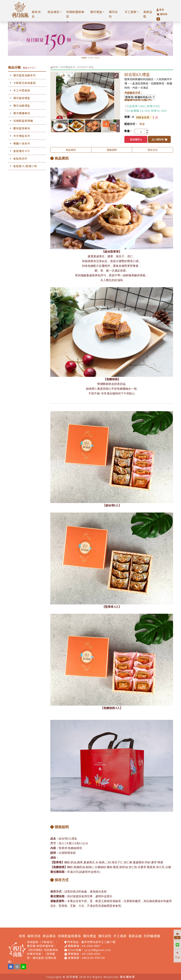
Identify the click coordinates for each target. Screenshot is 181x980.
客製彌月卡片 (19, 151)
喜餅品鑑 (148, 14)
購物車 (162, 16)
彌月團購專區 (19, 113)
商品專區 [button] (53, 12)
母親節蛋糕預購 (20, 121)
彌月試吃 (113, 14)
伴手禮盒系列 (19, 136)
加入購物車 (159, 139)
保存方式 (153, 150)
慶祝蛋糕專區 (19, 128)
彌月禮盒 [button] (96, 12)
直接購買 (136, 139)
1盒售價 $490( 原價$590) (144, 106)
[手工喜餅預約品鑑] (97, 58)
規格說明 (112, 150)
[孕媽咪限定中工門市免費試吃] (90, 58)
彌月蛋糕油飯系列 (22, 75)
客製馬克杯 (18, 158)
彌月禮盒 (90, 936)
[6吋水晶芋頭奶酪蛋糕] (84, 58)
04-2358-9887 (91, 946)
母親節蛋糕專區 (75, 14)
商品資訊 (71, 150)
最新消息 (36, 14)
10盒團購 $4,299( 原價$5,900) (147, 111)
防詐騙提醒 (152, 936)
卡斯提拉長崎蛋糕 (22, 83)
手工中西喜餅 (19, 90)
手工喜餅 (120, 936)
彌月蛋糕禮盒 (19, 98)
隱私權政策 (127, 977)
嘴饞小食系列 (19, 143)
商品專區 (49, 936)
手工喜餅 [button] (131, 12)
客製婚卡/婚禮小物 (22, 166)
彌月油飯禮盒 (19, 106)
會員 (160, 10)
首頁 (56, 67)
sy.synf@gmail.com (98, 950)
